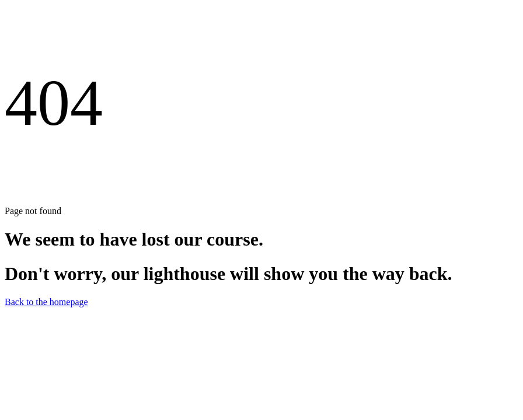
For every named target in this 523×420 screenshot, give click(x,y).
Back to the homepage (46, 302)
